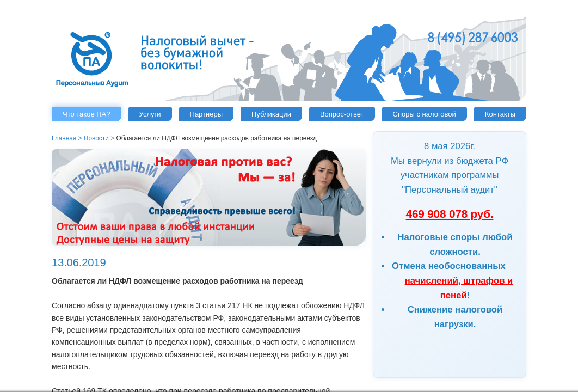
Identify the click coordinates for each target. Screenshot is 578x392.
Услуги (150, 114)
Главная (64, 138)
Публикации (271, 114)
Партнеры (206, 114)
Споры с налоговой (425, 114)
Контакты (500, 114)
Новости (96, 138)
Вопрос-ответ (342, 114)
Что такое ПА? (87, 114)
